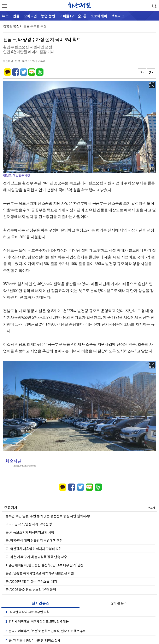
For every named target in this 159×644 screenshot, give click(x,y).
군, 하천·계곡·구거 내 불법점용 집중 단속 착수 (36, 557)
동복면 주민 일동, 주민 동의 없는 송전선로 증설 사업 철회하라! (48, 516)
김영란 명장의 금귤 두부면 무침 (25, 26)
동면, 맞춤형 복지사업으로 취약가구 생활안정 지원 (40, 573)
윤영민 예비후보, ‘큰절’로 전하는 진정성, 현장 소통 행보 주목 (46, 631)
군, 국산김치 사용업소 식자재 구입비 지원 (34, 549)
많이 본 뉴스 (119, 603)
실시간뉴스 (40, 603)
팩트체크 (118, 16)
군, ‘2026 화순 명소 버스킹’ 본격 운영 (31, 589)
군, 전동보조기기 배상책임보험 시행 (30, 532)
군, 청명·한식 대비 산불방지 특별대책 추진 (34, 540)
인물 (16, 16)
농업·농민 (48, 16)
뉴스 (5, 16)
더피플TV (67, 16)
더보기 (151, 507)
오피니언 (30, 16)
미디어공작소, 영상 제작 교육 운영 (29, 524)
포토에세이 (99, 16)
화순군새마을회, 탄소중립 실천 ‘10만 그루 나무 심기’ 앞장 (45, 565)
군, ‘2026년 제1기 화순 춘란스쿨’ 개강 (31, 581)
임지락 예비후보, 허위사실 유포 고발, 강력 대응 (37, 621)
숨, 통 (82, 16)
